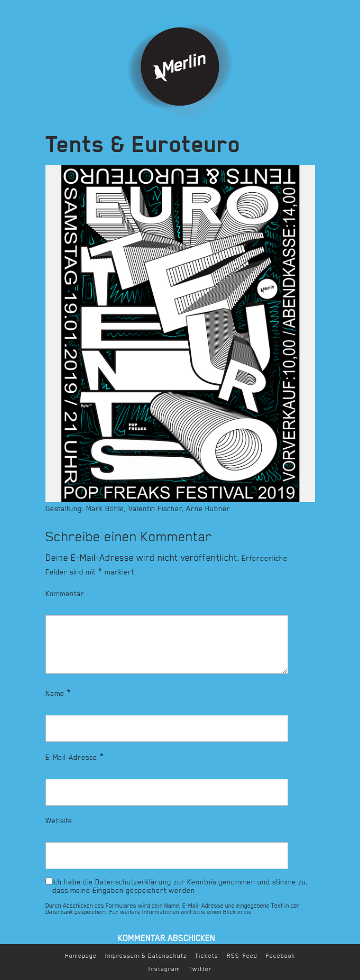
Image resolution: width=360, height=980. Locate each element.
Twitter (200, 969)
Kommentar (65, 593)
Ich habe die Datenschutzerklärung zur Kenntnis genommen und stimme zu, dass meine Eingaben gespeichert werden (180, 886)
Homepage (81, 956)
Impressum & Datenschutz (146, 956)
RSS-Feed (242, 956)
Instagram (164, 969)
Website (59, 821)
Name (58, 693)
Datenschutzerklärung (282, 912)
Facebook (281, 956)
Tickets (207, 956)
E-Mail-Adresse (75, 757)
